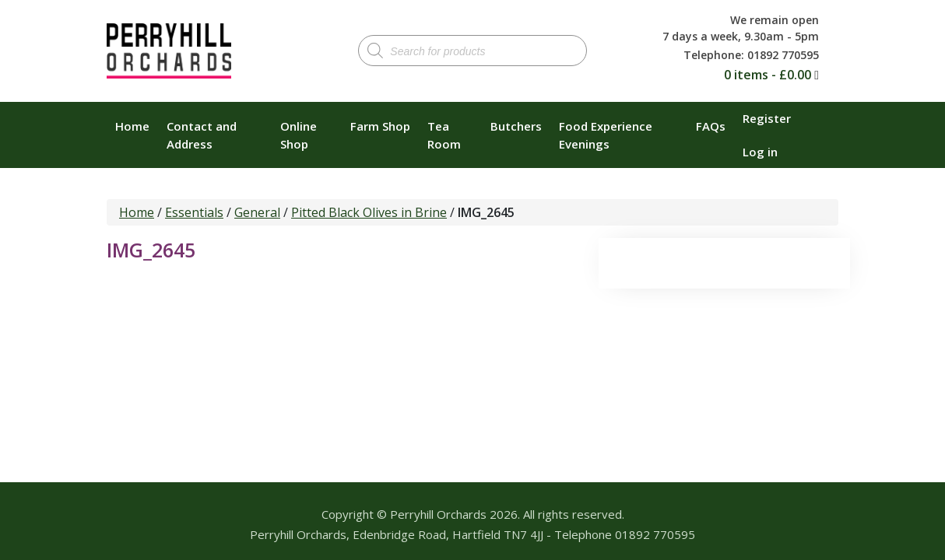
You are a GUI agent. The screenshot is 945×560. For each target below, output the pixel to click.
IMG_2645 (151, 250)
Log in (760, 152)
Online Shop (299, 135)
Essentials (194, 212)
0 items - (768, 75)
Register (767, 118)
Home (132, 126)
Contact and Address (202, 135)
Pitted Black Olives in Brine (369, 212)
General (257, 212)
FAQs (711, 126)
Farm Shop (380, 126)
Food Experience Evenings (606, 135)
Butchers (516, 126)
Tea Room (444, 135)
